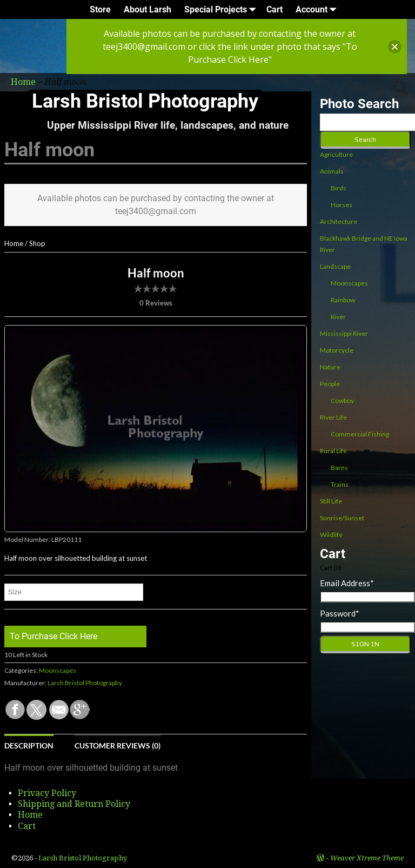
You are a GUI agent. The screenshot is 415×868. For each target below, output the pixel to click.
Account (318, 9)
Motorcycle (337, 350)
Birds (339, 188)
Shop (37, 243)
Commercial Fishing (360, 434)
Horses (342, 205)
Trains (340, 484)
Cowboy (342, 400)
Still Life (331, 501)
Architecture (339, 221)
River (338, 317)
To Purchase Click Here (53, 636)
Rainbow (343, 300)
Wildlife (331, 535)
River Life (333, 417)
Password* (340, 613)
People (330, 384)
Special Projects (222, 9)
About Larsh (148, 9)
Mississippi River (344, 333)
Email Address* (347, 583)
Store (100, 9)
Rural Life (333, 451)
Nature (330, 367)
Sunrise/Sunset (342, 518)
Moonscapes (58, 670)
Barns (339, 468)
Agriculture (336, 154)
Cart (275, 9)
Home (14, 243)
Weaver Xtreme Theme (367, 858)
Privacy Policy (47, 793)
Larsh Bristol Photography (145, 101)
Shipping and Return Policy (74, 804)
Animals (332, 171)
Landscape (335, 266)
